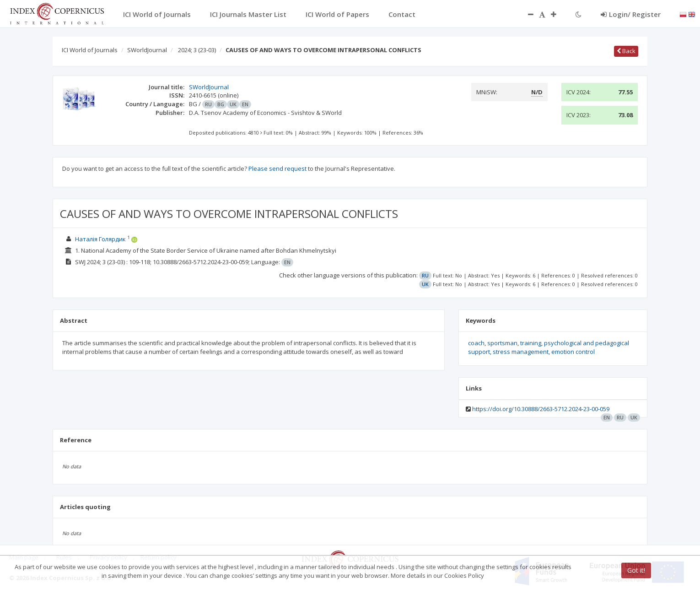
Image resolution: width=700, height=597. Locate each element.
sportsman (502, 343)
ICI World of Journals (90, 50)
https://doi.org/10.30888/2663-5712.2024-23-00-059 (541, 409)
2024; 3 (197, 50)
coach (476, 343)
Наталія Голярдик (100, 239)
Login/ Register (631, 14)
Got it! (636, 570)
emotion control (573, 352)
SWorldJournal (147, 50)
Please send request (277, 168)
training (531, 343)
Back (626, 51)
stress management (521, 352)
